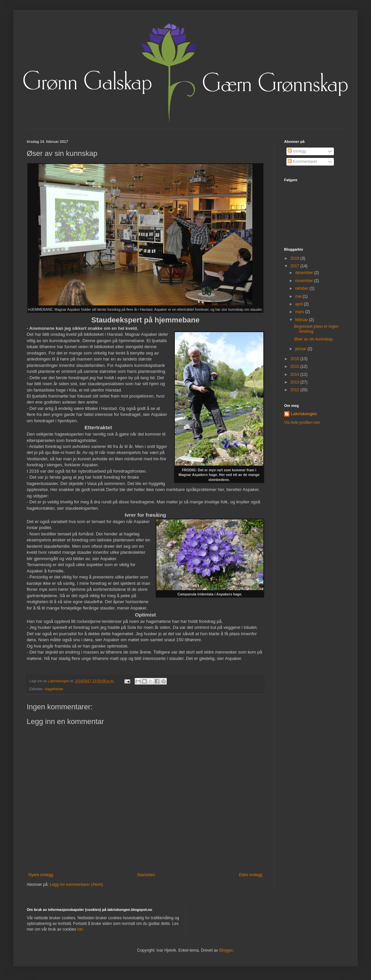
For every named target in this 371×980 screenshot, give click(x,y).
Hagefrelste (54, 689)
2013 (295, 382)
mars (300, 312)
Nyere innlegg (41, 875)
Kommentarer (302, 162)
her (80, 929)
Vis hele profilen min (302, 423)
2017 (295, 266)
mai (299, 296)
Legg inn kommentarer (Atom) (76, 885)
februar (302, 320)
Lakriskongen (304, 414)
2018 (295, 258)
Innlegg (297, 151)
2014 (295, 375)
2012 (295, 390)
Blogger (226, 950)
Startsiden (146, 875)
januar (301, 349)
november (305, 281)
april (299, 304)
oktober (302, 288)
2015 (295, 366)
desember (305, 273)
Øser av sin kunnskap (313, 339)
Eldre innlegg (251, 875)
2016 (295, 359)
